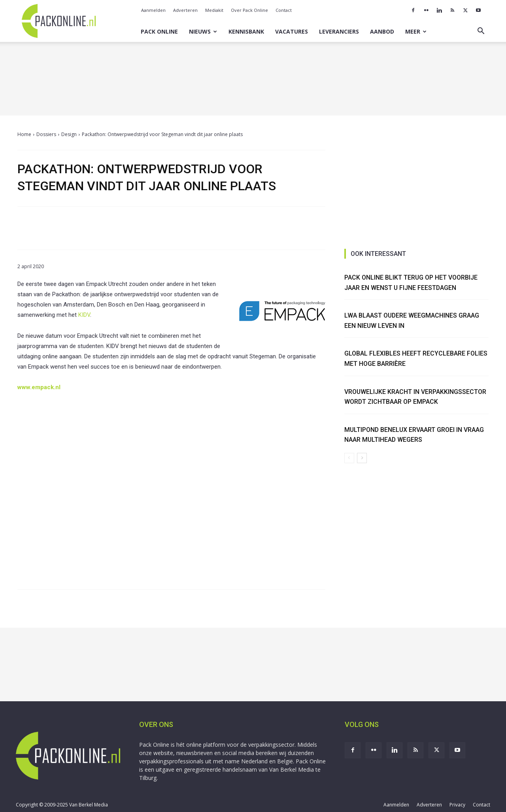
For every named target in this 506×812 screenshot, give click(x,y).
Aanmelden (153, 10)
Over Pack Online (249, 10)
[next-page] (362, 458)
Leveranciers (339, 31)
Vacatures (292, 31)
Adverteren (185, 10)
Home (24, 134)
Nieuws (203, 31)
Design (69, 134)
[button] (481, 32)
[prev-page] (349, 458)
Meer (416, 31)
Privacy (457, 805)
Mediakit (214, 10)
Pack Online (159, 31)
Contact (284, 10)
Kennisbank (246, 31)
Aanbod (382, 31)
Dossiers (46, 134)
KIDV (84, 315)
